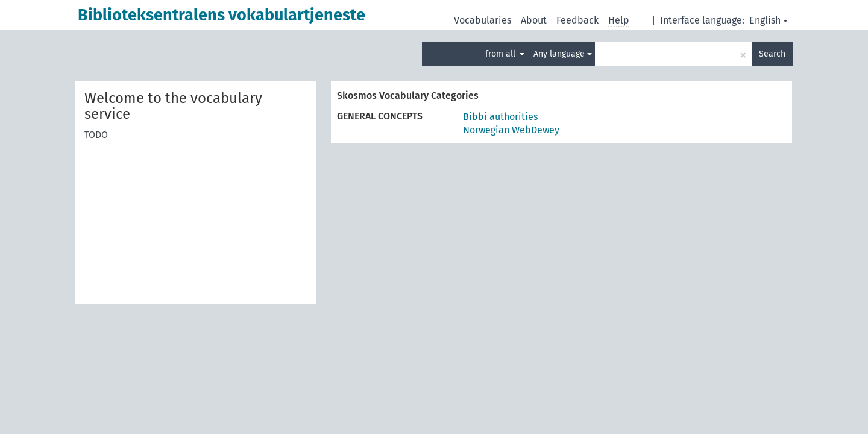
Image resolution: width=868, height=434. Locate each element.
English (769, 20)
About (534, 20)
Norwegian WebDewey (511, 130)
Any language (563, 54)
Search (772, 54)
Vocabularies (483, 20)
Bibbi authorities (500, 117)
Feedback (577, 20)
